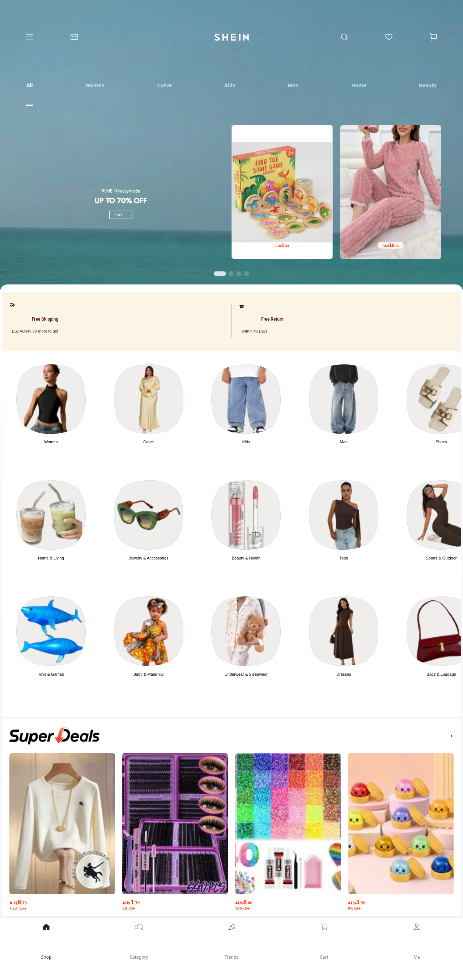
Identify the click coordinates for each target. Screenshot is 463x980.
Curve (148, 442)
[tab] (29, 85)
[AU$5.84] (282, 245)
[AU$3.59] (401, 900)
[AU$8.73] (62, 900)
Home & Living (51, 558)
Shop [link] (46, 941)
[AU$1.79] (175, 900)
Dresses (344, 674)
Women (51, 442)
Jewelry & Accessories (148, 558)
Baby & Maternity (149, 674)
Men (344, 442)
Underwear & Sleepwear (246, 674)
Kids (246, 442)
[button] (433, 37)
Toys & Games (51, 674)
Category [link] (139, 941)
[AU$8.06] (288, 900)
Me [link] (417, 941)
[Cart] (434, 37)
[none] (54, 736)
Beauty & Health (246, 558)
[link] (74, 37)
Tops (344, 558)
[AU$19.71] (391, 245)
